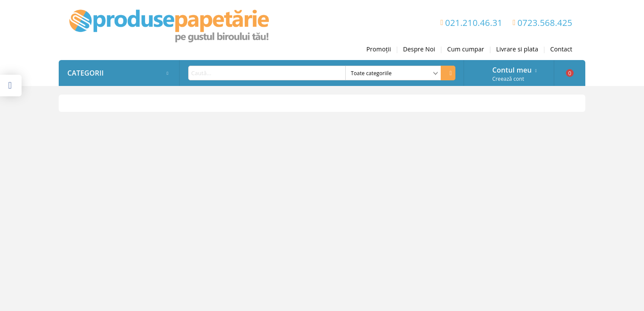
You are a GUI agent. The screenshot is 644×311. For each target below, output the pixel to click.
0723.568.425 (545, 23)
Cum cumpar (466, 49)
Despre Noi (419, 49)
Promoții (379, 49)
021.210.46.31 (474, 23)
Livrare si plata (517, 49)
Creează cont (508, 79)
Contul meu (512, 69)
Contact (561, 49)
